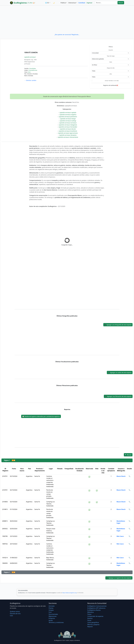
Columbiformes (33, 70)
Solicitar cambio (30, 80)
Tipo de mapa (111, 56)
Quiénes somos (15, 612)
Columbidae (32, 68)
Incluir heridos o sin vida (112, 81)
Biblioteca (91, 612)
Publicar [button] (63, 3)
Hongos (51, 610)
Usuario (111, 50)
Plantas (51, 608)
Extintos (90, 618)
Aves (29, 72)
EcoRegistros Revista (94, 610)
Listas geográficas (93, 622)
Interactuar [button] (72, 3)
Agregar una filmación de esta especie (118, 396)
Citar (11, 616)
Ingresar (89, 3)
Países (89, 614)
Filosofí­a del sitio (15, 614)
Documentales (53, 614)
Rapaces (90, 627)
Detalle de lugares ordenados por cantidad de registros (41, 416)
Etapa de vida (111, 68)
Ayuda (51, 620)
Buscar (121, 3)
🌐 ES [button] (47, 3)
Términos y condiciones (56, 622)
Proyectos (52, 618)
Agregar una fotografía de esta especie (118, 325)
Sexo (111, 62)
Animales (52, 606)
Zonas (89, 620)
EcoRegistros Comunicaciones (97, 606)
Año (111, 74)
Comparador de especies (95, 616)
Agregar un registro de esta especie (119, 578)
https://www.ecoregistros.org (69, 593)
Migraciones (53, 616)
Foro (50, 612)
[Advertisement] (67, 19)
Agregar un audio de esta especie (120, 372)
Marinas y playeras (93, 625)
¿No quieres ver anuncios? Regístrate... (67, 35)
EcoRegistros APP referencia (96, 608)
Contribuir (82, 3)
